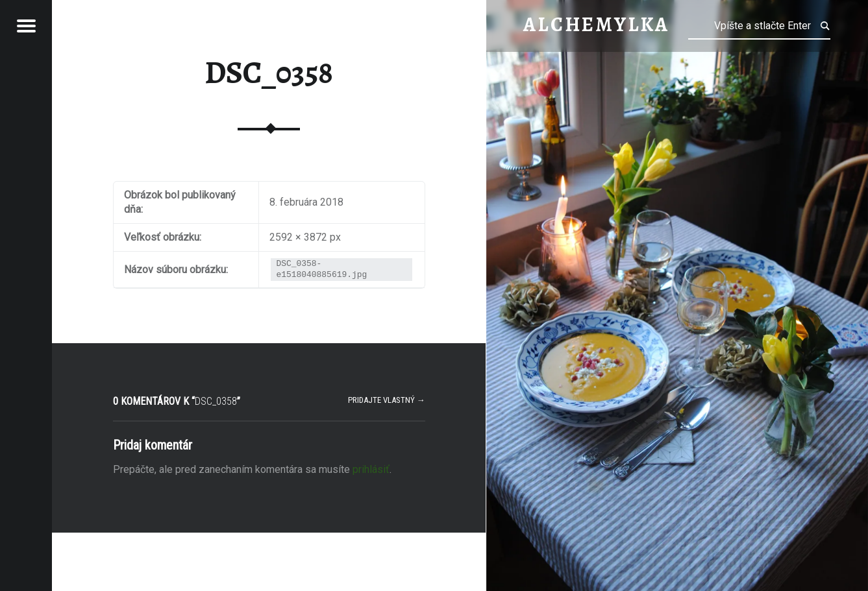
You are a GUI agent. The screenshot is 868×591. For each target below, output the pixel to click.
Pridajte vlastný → (387, 400)
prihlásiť (371, 469)
